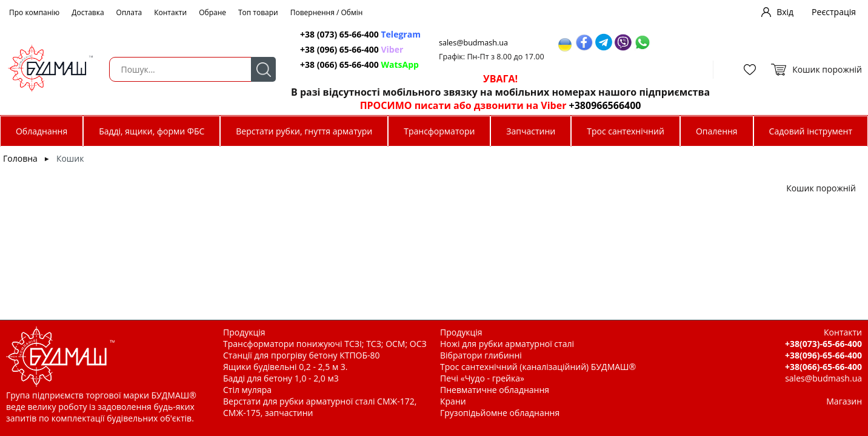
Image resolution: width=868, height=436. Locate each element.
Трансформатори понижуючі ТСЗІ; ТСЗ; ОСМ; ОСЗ (325, 344)
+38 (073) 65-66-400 (360, 34)
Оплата (129, 12)
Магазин (844, 401)
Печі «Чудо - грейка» (482, 378)
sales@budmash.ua (473, 43)
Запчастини (531, 131)
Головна (20, 158)
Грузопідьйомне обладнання (500, 413)
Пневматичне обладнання (495, 390)
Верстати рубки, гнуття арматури (304, 131)
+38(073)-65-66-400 (823, 344)
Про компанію (34, 12)
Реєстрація (834, 12)
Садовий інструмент (811, 131)
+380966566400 (605, 105)
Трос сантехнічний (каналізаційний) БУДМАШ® (538, 367)
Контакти (170, 12)
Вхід (785, 12)
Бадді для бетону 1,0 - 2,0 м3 (281, 378)
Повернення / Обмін (327, 12)
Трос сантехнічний (626, 131)
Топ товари (258, 12)
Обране (212, 12)
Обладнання (42, 131)
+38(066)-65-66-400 (823, 367)
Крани (453, 401)
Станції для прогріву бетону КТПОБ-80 (302, 355)
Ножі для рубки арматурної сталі (507, 344)
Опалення (717, 131)
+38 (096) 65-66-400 (352, 49)
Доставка (88, 12)
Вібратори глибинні (481, 355)
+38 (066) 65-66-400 (359, 64)
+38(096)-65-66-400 (823, 355)
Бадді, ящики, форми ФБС (152, 131)
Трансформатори (439, 131)
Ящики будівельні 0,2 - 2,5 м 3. (285, 367)
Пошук (263, 69)
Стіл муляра (247, 390)
